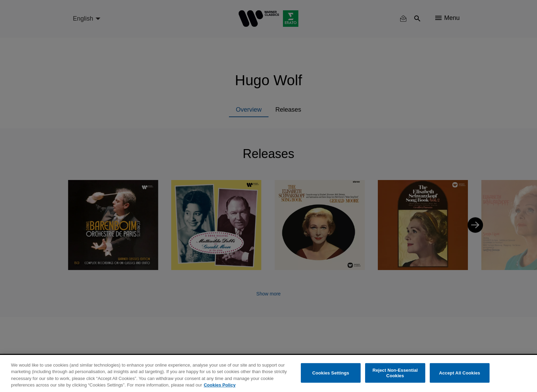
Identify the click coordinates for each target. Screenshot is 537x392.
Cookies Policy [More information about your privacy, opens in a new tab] (220, 385)
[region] (268, 373)
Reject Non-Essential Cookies (395, 373)
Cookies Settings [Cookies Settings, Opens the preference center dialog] (331, 373)
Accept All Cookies (460, 373)
